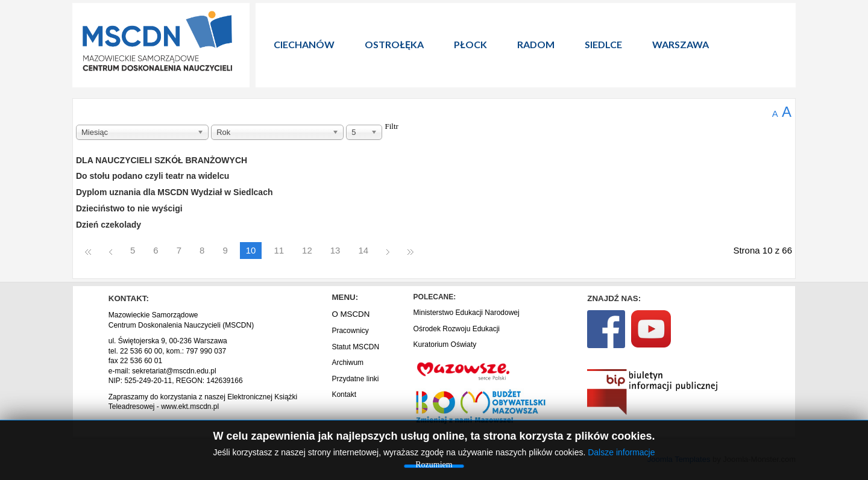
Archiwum (348, 363)
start (88, 251)
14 (363, 250)
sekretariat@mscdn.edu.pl (174, 371)
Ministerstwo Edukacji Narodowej (467, 313)
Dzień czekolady (108, 225)
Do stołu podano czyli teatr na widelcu (153, 176)
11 (279, 250)
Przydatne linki (355, 379)
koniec (410, 251)
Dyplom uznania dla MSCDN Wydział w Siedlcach (174, 192)
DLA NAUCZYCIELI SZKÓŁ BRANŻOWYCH (162, 160)
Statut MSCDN (355, 347)
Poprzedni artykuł (111, 251)
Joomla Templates (679, 459)
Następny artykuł (388, 251)
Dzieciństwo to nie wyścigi (129, 208)
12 (307, 250)
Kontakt (344, 394)
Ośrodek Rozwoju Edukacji (457, 329)
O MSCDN (351, 314)
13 (335, 250)
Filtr (392, 126)
